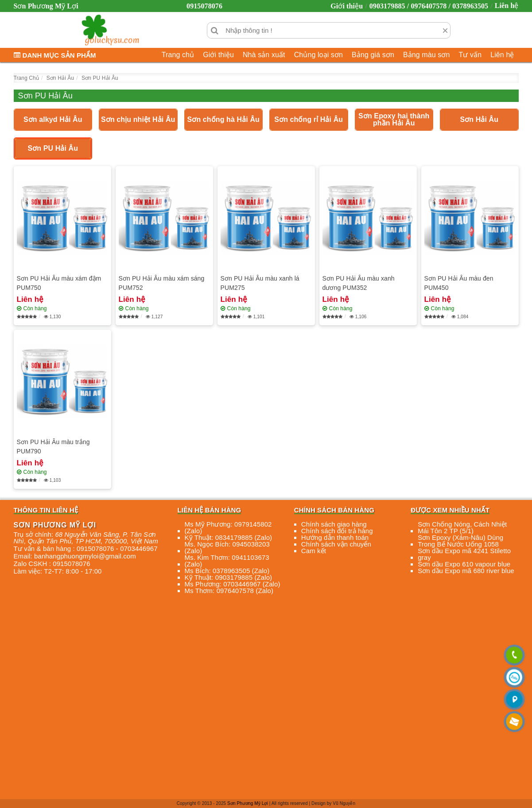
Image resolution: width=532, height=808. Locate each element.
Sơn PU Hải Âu (53, 148)
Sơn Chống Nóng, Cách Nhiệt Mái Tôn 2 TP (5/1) (462, 527)
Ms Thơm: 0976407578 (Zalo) (229, 591)
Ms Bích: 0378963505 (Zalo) (227, 571)
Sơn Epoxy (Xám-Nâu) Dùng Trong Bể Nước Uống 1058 (460, 541)
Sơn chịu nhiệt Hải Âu (138, 119)
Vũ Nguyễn (344, 803)
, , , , (86, 538)
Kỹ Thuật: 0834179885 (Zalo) (229, 537)
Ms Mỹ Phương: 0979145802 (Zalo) (228, 527)
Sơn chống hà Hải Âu (223, 119)
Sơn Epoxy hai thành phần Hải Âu (394, 119)
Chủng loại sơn (318, 55)
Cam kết (314, 551)
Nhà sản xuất (264, 55)
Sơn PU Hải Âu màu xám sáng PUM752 (162, 283)
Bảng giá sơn (373, 55)
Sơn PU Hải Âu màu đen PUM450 (459, 283)
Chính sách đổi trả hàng (337, 531)
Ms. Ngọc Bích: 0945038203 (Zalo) (227, 547)
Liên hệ (507, 6)
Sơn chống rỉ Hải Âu (309, 119)
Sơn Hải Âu (479, 119)
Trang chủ (178, 55)
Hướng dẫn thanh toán (335, 537)
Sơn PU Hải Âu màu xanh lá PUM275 (260, 283)
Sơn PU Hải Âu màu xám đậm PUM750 (59, 283)
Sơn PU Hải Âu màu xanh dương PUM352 (359, 283)
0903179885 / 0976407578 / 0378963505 (429, 6)
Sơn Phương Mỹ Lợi (248, 803)
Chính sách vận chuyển (336, 544)
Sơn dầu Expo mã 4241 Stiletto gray (464, 554)
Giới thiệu (347, 6)
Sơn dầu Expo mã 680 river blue (466, 571)
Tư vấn (470, 55)
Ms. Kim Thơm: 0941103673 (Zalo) (227, 561)
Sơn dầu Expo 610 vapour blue (464, 564)
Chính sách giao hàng (334, 524)
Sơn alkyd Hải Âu (53, 119)
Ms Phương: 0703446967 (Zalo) (233, 584)
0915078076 (204, 6)
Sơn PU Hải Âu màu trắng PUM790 (53, 447)
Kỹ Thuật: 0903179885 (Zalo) (229, 577)
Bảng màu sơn (427, 55)
